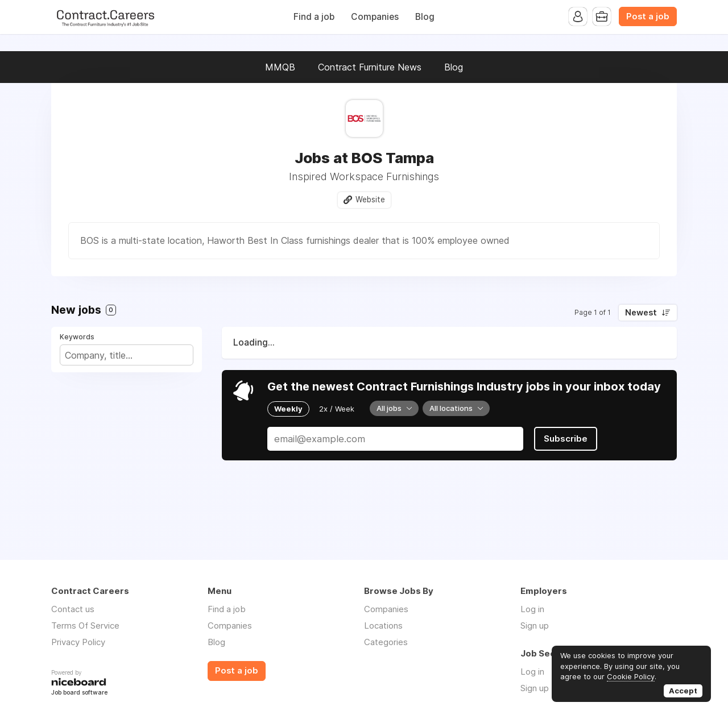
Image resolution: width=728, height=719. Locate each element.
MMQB (280, 67)
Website (370, 200)
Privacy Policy (78, 642)
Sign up (535, 626)
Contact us (73, 609)
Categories (386, 642)
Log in (532, 609)
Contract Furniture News (370, 67)
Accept (683, 691)
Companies (375, 17)
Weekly (288, 409)
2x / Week (337, 409)
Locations (383, 626)
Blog (425, 17)
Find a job (314, 17)
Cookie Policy (631, 676)
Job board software (79, 693)
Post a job (648, 16)
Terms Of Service (85, 626)
